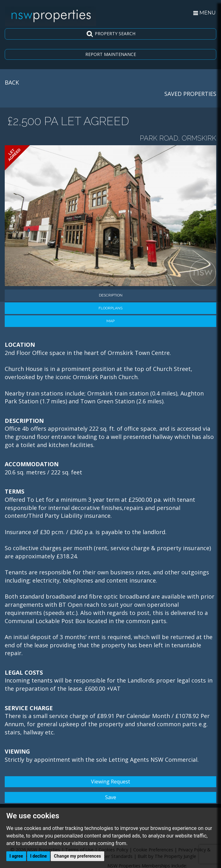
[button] (21, 216)
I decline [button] (39, 856)
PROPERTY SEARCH (111, 34)
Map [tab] (110, 321)
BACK (12, 82)
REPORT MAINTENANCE (111, 54)
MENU (204, 13)
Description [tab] (111, 295)
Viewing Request (110, 782)
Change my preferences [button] (77, 856)
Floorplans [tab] (110, 308)
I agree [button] (16, 856)
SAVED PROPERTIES (190, 94)
